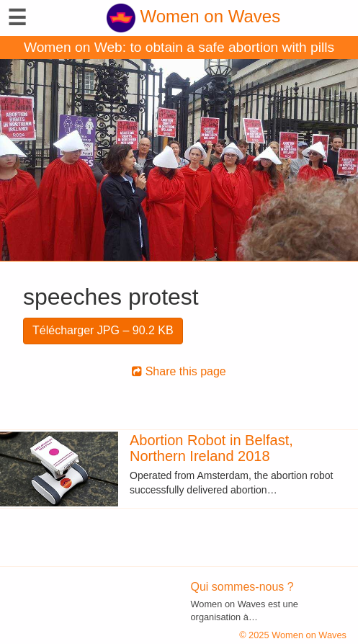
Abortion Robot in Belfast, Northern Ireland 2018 (211, 448)
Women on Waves (193, 16)
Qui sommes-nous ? (242, 587)
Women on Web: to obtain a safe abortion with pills (179, 47)
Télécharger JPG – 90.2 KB (103, 330)
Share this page (179, 371)
